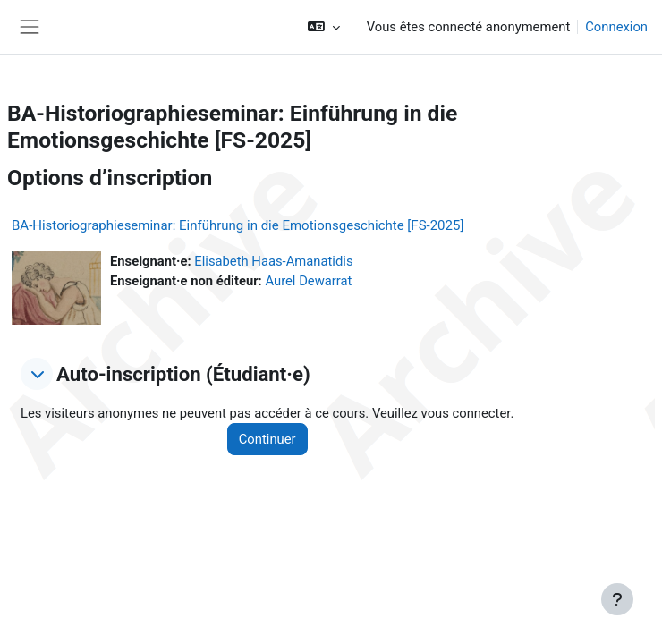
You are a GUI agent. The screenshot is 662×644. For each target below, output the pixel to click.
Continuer (267, 439)
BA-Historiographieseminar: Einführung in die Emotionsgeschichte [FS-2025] (238, 225)
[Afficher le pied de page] (617, 599)
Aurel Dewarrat (308, 281)
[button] (323, 27)
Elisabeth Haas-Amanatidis (273, 261)
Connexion (616, 27)
